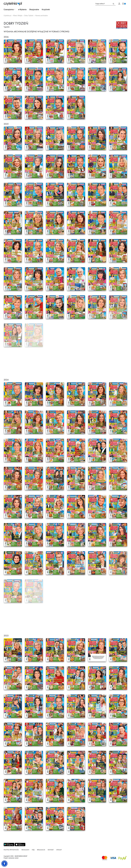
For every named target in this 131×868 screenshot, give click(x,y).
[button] (4, 864)
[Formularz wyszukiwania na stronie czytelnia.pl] (103, 4)
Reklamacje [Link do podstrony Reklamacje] (41, 850)
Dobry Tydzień (29, 16)
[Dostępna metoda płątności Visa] (113, 858)
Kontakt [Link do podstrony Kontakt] (51, 850)
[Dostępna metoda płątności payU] (122, 858)
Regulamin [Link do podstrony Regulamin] (25, 850)
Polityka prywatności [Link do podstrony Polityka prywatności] (11, 850)
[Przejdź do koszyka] (124, 4)
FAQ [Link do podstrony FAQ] (33, 850)
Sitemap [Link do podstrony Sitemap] (59, 850)
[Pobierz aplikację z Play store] (9, 845)
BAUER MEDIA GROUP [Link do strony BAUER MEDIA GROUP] (21, 856)
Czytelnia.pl (7, 16)
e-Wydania (22, 10)
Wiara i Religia (18, 16)
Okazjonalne (34, 10)
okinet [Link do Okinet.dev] (17, 858)
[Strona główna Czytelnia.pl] (13, 4)
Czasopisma (9, 10)
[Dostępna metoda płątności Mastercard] (105, 858)
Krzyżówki (46, 10)
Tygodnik (7, 27)
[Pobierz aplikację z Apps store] (20, 845)
